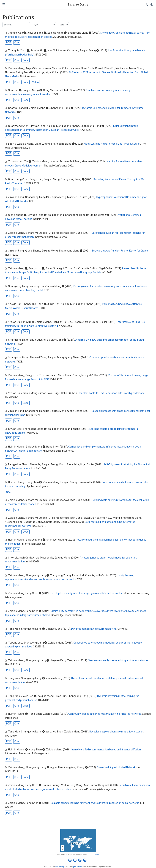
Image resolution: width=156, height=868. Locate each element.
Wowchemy (60, 867)
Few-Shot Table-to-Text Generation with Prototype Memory (111, 393)
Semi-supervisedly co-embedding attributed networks (118, 660)
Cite (17, 43)
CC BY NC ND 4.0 (93, 855)
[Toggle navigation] (4, 5)
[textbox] (16, 25)
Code (26, 60)
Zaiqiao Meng (78, 4)
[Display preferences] (152, 5)
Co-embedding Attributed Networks (117, 767)
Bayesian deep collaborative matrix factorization (116, 732)
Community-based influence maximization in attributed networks (105, 714)
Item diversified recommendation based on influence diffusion (106, 750)
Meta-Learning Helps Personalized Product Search (112, 144)
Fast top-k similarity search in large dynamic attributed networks (86, 593)
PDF (8, 43)
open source (77, 867)
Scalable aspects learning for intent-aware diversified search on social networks (95, 803)
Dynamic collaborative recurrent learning (94, 629)
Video (35, 82)
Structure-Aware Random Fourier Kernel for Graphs (120, 251)
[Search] (146, 5)
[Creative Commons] (78, 861)
